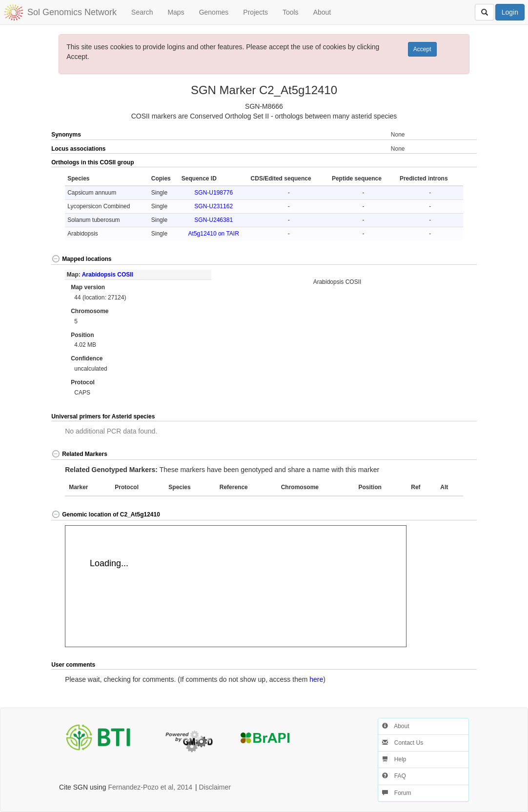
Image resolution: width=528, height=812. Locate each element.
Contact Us (403, 743)
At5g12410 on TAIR (214, 234)
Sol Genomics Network (72, 12)
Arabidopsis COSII (108, 275)
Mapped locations (81, 259)
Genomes (214, 12)
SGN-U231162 (213, 206)
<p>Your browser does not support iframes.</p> (236, 586)
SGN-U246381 (213, 220)
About (322, 12)
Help (394, 759)
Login (510, 12)
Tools (291, 12)
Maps (176, 12)
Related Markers (79, 454)
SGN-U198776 (213, 193)
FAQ (394, 776)
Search (142, 12)
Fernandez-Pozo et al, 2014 (150, 787)
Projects (255, 12)
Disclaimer (215, 787)
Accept (422, 49)
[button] (456, 163)
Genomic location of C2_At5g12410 (106, 515)
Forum (397, 793)
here (316, 679)
